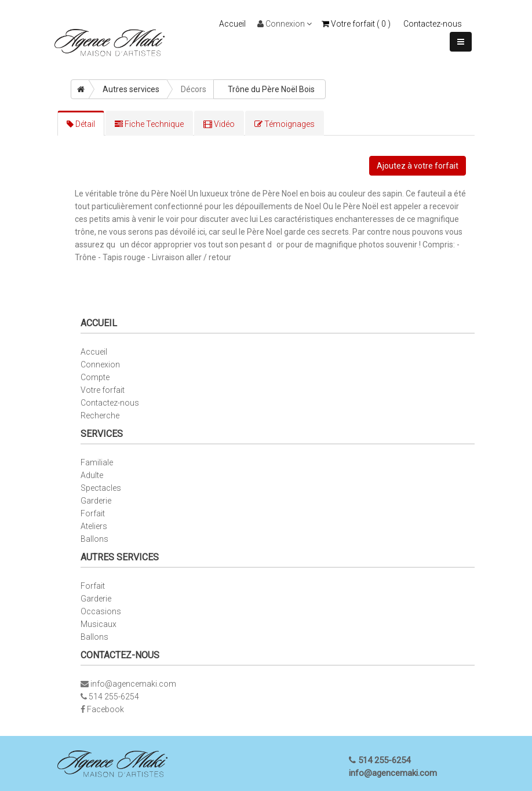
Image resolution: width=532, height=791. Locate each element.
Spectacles (101, 488)
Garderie (96, 501)
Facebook (105, 709)
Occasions (101, 611)
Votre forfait (103, 390)
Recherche (100, 415)
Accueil (232, 24)
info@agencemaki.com (133, 684)
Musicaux (99, 624)
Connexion (285, 24)
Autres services (131, 89)
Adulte (92, 475)
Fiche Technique (149, 124)
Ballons (94, 539)
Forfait (93, 513)
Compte (95, 377)
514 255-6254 (114, 697)
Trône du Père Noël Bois (271, 89)
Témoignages (285, 124)
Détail (81, 124)
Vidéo (219, 124)
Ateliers (94, 526)
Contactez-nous (433, 24)
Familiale (97, 462)
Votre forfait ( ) (356, 24)
